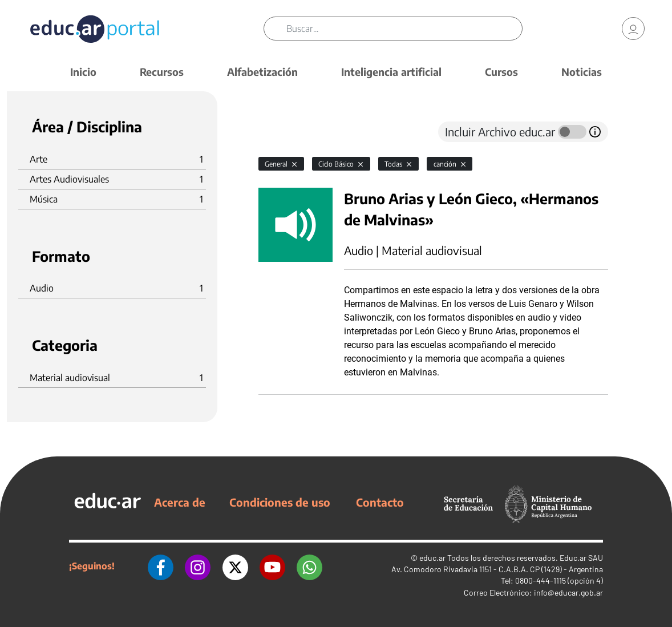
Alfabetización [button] (262, 72)
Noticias (582, 72)
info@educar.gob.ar (568, 592)
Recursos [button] (162, 72)
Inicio (83, 72)
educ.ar (432, 558)
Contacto (380, 502)
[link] (633, 29)
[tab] (281, 132)
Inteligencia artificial (391, 72)
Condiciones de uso (280, 502)
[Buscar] (404, 29)
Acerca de (180, 502)
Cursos (501, 72)
